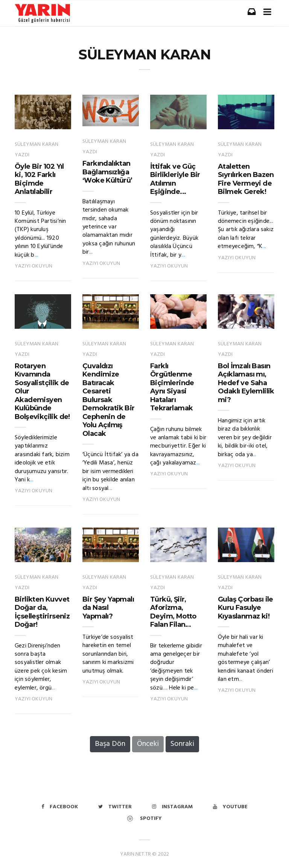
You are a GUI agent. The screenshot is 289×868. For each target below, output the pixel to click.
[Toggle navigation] (267, 12)
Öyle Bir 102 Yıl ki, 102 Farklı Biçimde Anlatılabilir (39, 179)
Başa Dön (110, 744)
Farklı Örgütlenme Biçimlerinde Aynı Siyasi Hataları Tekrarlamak (172, 387)
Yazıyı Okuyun (33, 266)
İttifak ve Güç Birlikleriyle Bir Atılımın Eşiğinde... (175, 179)
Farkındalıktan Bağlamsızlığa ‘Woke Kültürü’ (107, 172)
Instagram (172, 807)
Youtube (230, 807)
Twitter (115, 807)
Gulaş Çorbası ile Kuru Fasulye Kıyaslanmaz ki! (246, 608)
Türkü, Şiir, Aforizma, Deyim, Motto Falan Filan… (173, 612)
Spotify (144, 819)
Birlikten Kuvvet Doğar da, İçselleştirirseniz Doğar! (42, 612)
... (37, 255)
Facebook (60, 807)
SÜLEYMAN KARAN (145, 54)
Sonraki (182, 744)
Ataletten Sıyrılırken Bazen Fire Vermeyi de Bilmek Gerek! (246, 179)
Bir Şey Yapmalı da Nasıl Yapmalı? (108, 608)
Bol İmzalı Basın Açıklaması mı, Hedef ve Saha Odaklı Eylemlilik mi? (246, 383)
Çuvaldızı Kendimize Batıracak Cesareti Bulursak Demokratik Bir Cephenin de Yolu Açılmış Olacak (109, 400)
